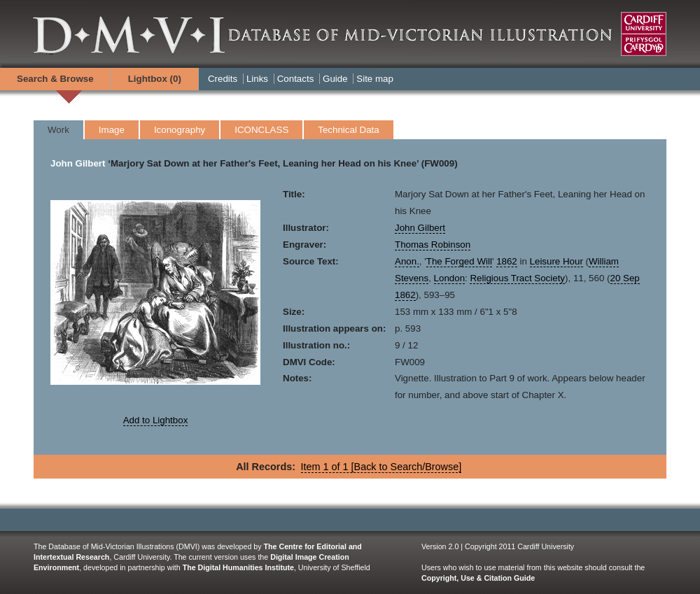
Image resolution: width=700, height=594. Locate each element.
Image (112, 130)
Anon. (407, 261)
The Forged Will (459, 261)
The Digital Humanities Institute (238, 567)
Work (58, 130)
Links (257, 79)
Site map (375, 79)
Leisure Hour (556, 261)
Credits (223, 79)
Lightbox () (155, 79)
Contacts (296, 79)
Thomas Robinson (433, 245)
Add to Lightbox (156, 420)
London (449, 278)
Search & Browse (55, 79)
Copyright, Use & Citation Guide (478, 578)
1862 (507, 261)
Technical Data (348, 130)
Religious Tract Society (517, 278)
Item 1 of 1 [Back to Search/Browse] (381, 467)
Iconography (180, 130)
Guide (335, 79)
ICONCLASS (261, 130)
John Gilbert (78, 163)
